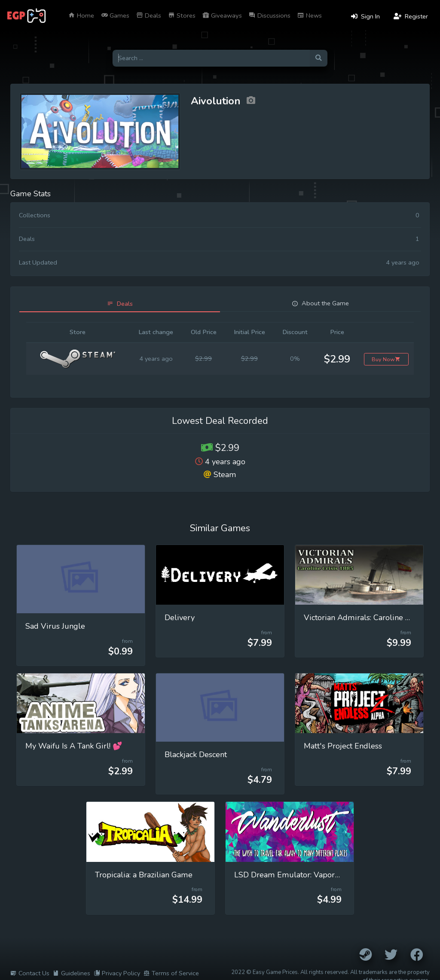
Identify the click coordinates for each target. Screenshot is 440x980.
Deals (149, 15)
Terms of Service (171, 973)
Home (81, 15)
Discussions (270, 15)
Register (411, 16)
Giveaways (222, 15)
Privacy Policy (117, 973)
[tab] (120, 304)
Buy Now (386, 359)
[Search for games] (211, 58)
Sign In (365, 16)
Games (115, 15)
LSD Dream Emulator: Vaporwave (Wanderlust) (319, 875)
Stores (182, 15)
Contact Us (30, 973)
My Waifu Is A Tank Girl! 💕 (74, 746)
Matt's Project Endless (343, 746)
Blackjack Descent (196, 755)
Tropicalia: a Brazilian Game (144, 875)
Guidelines (72, 973)
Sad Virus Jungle (55, 626)
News (310, 15)
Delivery (180, 618)
